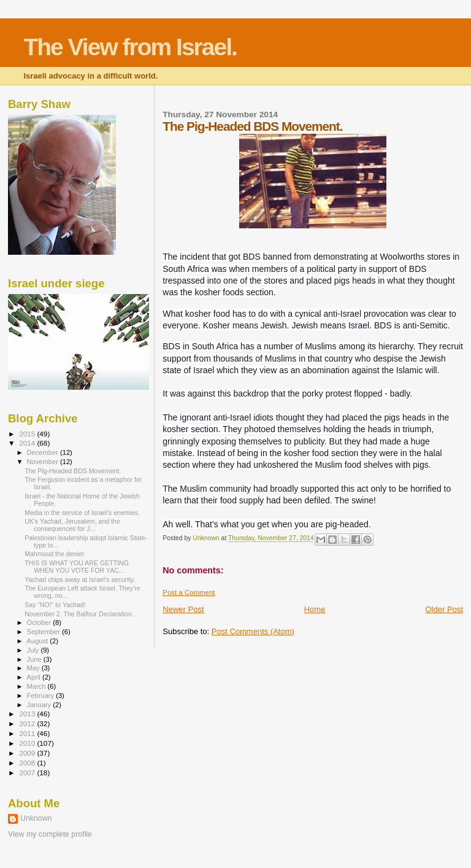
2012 (28, 723)
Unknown (36, 818)
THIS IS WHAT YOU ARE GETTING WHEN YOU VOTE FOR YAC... (77, 567)
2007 (28, 773)
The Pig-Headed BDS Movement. (73, 471)
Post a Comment (189, 592)
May (34, 668)
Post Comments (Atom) (253, 631)
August (39, 641)
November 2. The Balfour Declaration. (79, 614)
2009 (28, 753)
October (40, 622)
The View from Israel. (130, 47)
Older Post (444, 609)
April (35, 677)
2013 (28, 714)
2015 (28, 434)
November (44, 462)
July (34, 650)
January (40, 705)
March (37, 686)
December (44, 452)
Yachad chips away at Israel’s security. (80, 579)
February (42, 696)
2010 (28, 743)
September (45, 632)
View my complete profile (50, 834)
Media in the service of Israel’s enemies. (82, 513)
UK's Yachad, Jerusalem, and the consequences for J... (72, 525)
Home (315, 609)
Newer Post (183, 609)
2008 (28, 763)
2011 (28, 733)
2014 (28, 443)
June (35, 659)
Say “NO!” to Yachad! (55, 605)
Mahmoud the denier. (55, 554)
